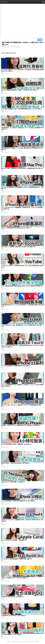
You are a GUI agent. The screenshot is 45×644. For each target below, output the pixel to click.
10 (30, 641)
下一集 (40, 40)
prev (8, 641)
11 (33, 641)
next (37, 641)
